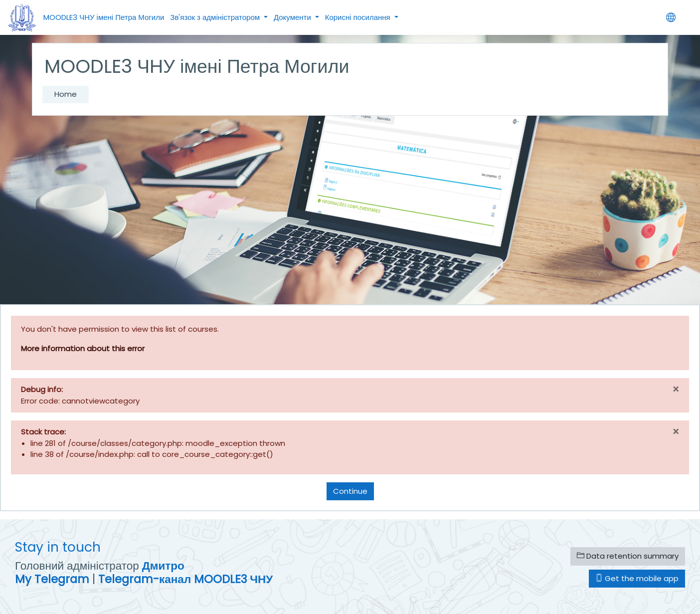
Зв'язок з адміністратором (216, 17)
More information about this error (83, 348)
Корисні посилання (359, 17)
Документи (293, 17)
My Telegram (52, 579)
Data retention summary (628, 556)
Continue (350, 491)
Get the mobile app (637, 578)
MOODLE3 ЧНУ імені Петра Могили (104, 17)
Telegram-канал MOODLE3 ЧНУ (185, 579)
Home (66, 94)
